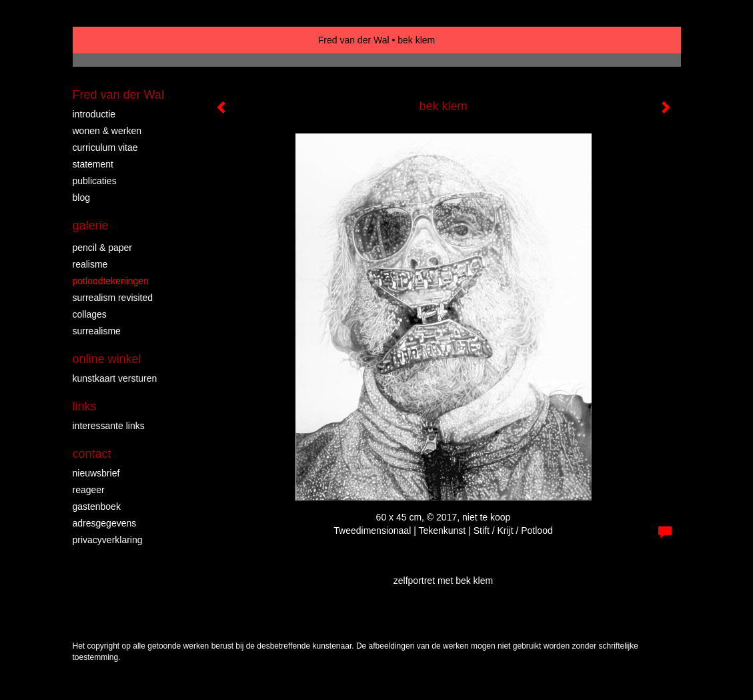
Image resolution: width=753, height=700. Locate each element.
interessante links (109, 426)
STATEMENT (93, 164)
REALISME (90, 264)
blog (81, 198)
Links (85, 406)
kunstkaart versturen (115, 378)
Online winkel (107, 359)
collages (90, 314)
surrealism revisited (113, 298)
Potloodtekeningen (111, 281)
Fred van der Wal (354, 40)
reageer (89, 490)
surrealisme (97, 331)
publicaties (95, 181)
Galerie (91, 226)
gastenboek (97, 506)
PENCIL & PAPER (103, 248)
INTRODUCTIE (94, 114)
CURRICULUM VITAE (105, 147)
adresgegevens (105, 523)
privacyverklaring (108, 540)
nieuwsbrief (96, 473)
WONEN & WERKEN (107, 131)
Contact (92, 454)
